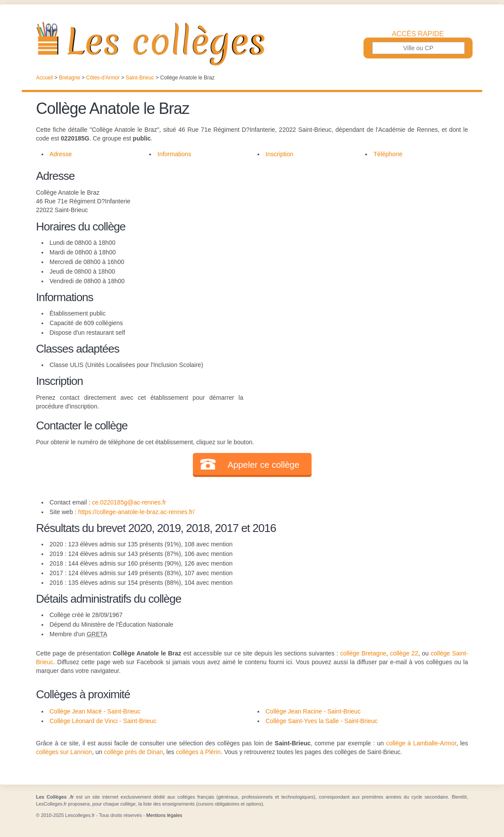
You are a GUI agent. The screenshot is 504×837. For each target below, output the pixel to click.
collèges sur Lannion (64, 752)
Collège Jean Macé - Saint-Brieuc (95, 711)
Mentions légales (164, 815)
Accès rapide (418, 34)
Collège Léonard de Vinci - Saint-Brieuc (103, 721)
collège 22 (404, 653)
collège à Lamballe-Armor (421, 743)
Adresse (61, 154)
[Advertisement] (356, 229)
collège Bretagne (363, 653)
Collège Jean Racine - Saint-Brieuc (313, 711)
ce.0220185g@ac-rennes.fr (129, 502)
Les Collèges (252, 44)
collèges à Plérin (198, 752)
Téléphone (388, 154)
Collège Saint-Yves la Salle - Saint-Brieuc (322, 721)
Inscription (280, 154)
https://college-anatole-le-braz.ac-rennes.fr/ (136, 512)
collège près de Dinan (133, 752)
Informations (174, 154)
